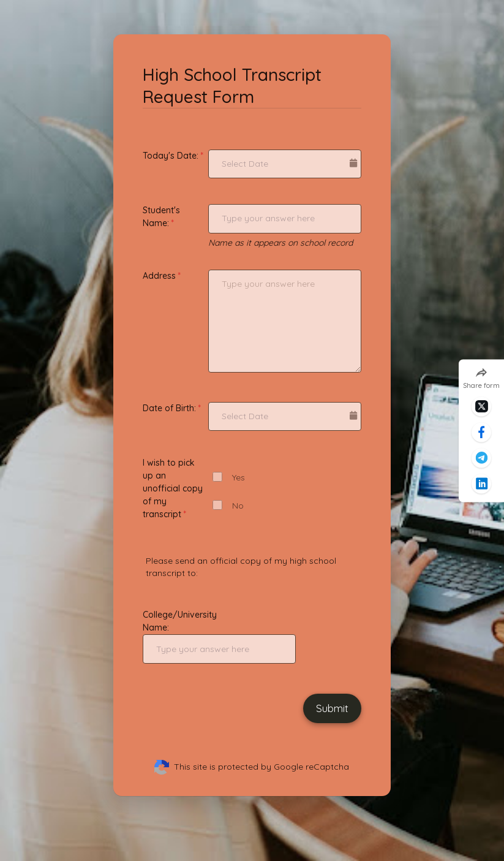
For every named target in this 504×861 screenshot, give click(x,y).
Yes (239, 478)
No (238, 506)
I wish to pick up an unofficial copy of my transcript (173, 488)
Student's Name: (161, 217)
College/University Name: (180, 621)
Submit (332, 708)
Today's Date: (171, 156)
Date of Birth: (169, 408)
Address (159, 276)
